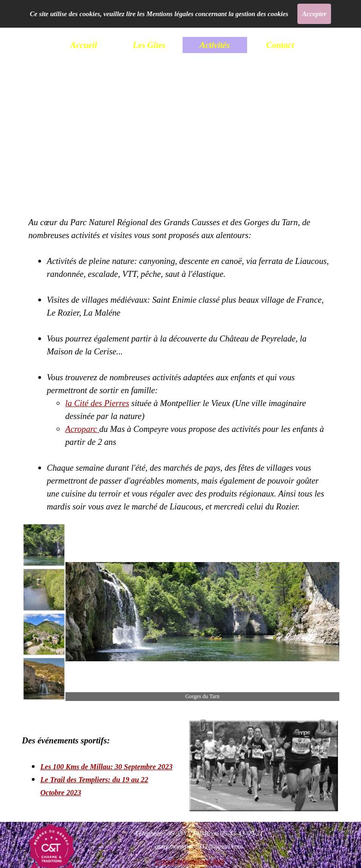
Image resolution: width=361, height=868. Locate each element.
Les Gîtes (149, 45)
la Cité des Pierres (98, 403)
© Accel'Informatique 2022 (189, 861)
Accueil (83, 45)
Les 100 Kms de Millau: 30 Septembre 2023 (107, 767)
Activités (215, 45)
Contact (280, 45)
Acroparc (83, 429)
